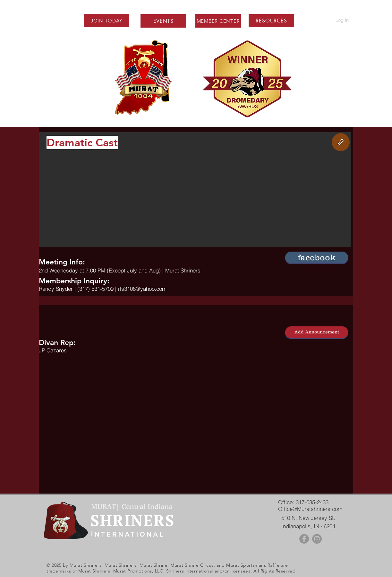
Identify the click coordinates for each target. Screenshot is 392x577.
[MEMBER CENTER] (218, 21)
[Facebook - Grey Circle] (304, 539)
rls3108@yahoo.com (142, 289)
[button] (271, 21)
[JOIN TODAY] (107, 21)
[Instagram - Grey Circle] (317, 539)
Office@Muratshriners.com (310, 509)
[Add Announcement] (317, 332)
